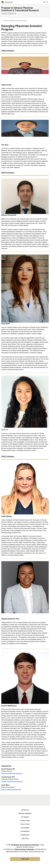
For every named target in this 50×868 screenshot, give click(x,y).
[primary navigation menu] (47, 2)
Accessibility (25, 828)
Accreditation (25, 831)
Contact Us (25, 810)
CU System (25, 817)
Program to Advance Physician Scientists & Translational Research (20, 9)
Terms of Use (25, 824)
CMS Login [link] (25, 859)
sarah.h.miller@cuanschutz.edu (11, 789)
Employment (25, 835)
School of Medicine (9, 13)
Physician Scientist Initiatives (18, 21)
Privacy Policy (25, 821)
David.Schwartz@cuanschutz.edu (12, 773)
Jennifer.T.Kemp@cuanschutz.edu (12, 781)
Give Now (25, 838)
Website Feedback (25, 813)
